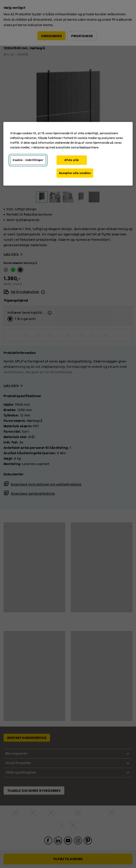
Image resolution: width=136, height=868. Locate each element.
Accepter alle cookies (75, 173)
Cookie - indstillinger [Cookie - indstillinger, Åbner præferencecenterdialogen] (28, 160)
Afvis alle (72, 160)
